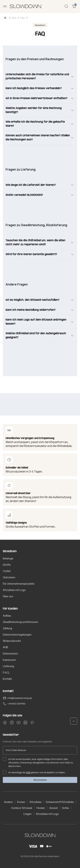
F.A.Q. (6, 672)
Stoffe (7, 565)
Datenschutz (10, 654)
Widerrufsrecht (12, 641)
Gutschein (9, 577)
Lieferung (8, 666)
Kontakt (7, 679)
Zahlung (7, 628)
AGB (5, 647)
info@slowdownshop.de (20, 698)
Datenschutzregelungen (17, 635)
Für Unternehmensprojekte (19, 584)
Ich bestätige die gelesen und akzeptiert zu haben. (34, 772)
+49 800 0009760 (16, 704)
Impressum (9, 660)
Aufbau (7, 616)
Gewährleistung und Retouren (20, 622)
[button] (74, 721)
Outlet (7, 571)
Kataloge (8, 558)
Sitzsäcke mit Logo (14, 590)
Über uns (8, 596)
